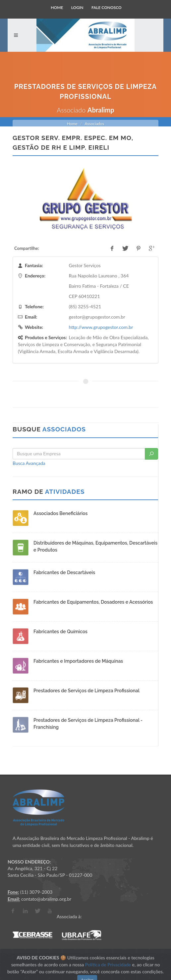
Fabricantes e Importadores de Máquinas (78, 661)
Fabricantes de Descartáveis (64, 572)
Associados (94, 124)
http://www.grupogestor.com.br (101, 327)
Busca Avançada (29, 463)
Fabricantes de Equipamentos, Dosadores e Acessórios (93, 602)
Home (57, 7)
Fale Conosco (107, 7)
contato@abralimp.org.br (46, 899)
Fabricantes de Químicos (60, 632)
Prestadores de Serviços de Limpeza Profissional (86, 691)
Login (77, 7)
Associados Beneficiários (60, 513)
